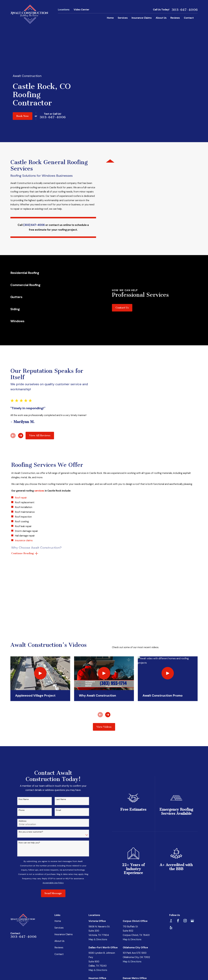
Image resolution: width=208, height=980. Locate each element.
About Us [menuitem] (161, 18)
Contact (59, 905)
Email (63, 761)
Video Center (81, 10)
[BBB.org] (171, 871)
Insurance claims (24, 496)
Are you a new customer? (35, 783)
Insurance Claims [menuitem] (142, 18)
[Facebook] (178, 871)
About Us (59, 892)
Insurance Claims (64, 885)
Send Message (58, 844)
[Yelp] (171, 878)
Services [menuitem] (123, 18)
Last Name (66, 750)
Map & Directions (98, 890)
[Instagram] (185, 871)
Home (58, 872)
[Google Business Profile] (192, 871)
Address (27, 772)
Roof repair (21, 453)
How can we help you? (34, 793)
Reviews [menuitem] (175, 18)
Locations (64, 10)
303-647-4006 (185, 10)
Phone (26, 761)
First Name (28, 750)
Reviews (59, 898)
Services (59, 878)
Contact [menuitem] (189, 18)
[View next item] (16, 393)
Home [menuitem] (110, 18)
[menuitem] (15, 967)
